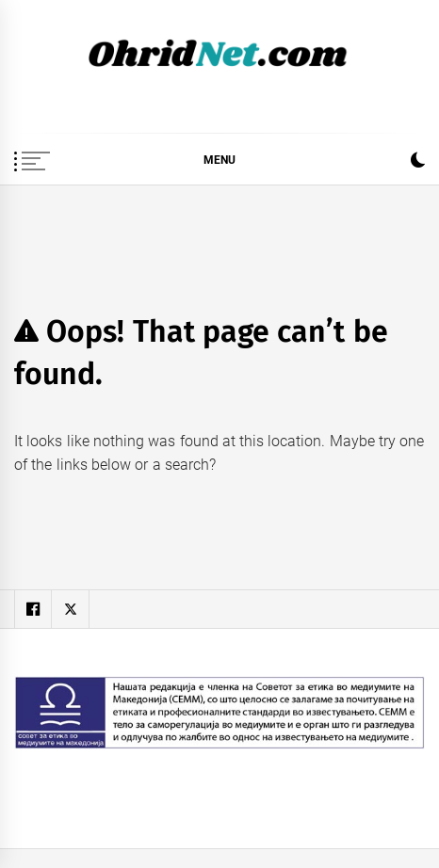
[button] (418, 162)
